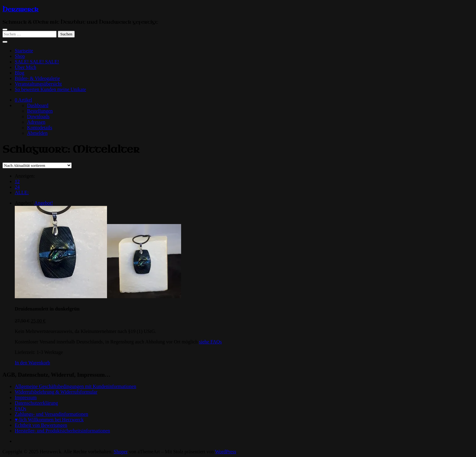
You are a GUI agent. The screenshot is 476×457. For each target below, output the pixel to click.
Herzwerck (20, 10)
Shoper (121, 452)
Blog (20, 73)
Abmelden (37, 133)
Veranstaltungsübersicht (38, 84)
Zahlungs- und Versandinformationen (52, 414)
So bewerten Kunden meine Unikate (50, 89)
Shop (20, 56)
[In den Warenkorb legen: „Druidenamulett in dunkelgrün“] (32, 363)
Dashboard (38, 105)
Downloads (38, 116)
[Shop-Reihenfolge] (37, 165)
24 (17, 187)
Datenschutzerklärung (36, 403)
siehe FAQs (210, 342)
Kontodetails (40, 128)
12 (17, 181)
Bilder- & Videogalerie (37, 78)
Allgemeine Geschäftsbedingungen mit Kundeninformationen (75, 386)
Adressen (36, 122)
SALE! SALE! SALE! (37, 62)
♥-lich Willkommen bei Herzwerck (49, 420)
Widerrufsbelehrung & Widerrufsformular (56, 392)
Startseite (24, 51)
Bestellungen (40, 111)
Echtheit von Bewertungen (41, 425)
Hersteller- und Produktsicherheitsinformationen (62, 431)
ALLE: (22, 192)
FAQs (20, 409)
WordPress (226, 452)
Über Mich (26, 67)
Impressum (26, 397)
